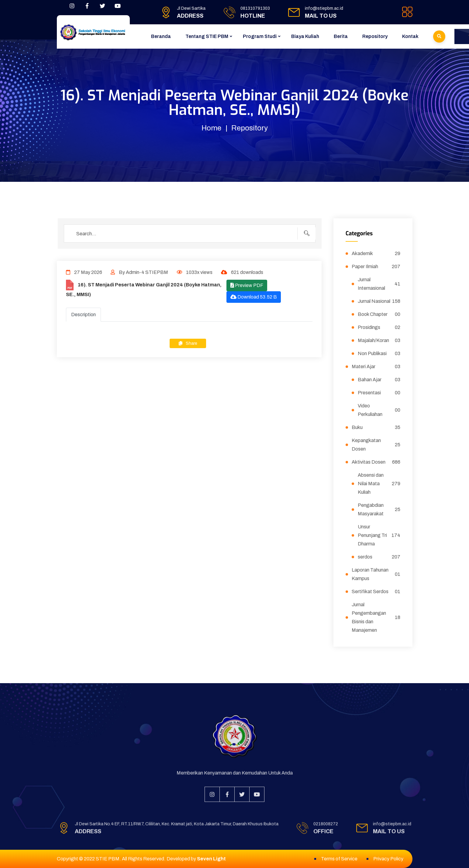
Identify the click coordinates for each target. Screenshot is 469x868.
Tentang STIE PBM (207, 36)
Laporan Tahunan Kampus (376, 574)
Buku (376, 427)
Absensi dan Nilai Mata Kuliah (379, 484)
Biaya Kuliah (305, 36)
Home (211, 128)
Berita (341, 36)
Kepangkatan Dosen (376, 445)
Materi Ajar (376, 367)
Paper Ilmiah (376, 267)
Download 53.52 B (254, 297)
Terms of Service (339, 859)
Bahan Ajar (379, 380)
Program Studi (260, 36)
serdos (379, 557)
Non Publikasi (379, 354)
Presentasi (379, 393)
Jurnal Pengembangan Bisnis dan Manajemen (376, 617)
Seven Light (211, 859)
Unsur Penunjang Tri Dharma (379, 535)
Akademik (376, 254)
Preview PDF (247, 285)
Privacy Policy (388, 859)
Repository (375, 36)
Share (188, 343)
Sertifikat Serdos (376, 592)
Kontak (410, 36)
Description (83, 315)
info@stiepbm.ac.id (324, 8)
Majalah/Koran (379, 341)
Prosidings (379, 327)
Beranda (161, 36)
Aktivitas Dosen (376, 462)
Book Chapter (379, 314)
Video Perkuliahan (379, 410)
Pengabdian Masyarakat (379, 509)
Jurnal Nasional (379, 301)
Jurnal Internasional (379, 284)
